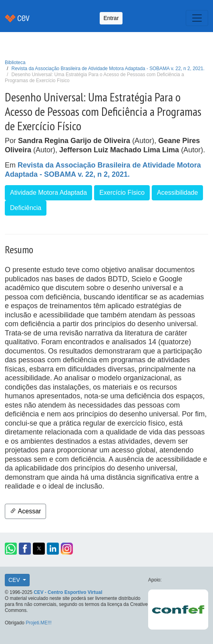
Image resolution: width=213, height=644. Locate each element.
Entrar (111, 18)
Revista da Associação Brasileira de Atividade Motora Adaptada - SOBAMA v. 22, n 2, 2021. (108, 69)
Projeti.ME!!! (39, 623)
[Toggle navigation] (197, 18)
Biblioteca (15, 63)
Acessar (25, 511)
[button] (11, 549)
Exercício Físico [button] (122, 193)
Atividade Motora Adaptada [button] (48, 193)
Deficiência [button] (26, 208)
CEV (15, 580)
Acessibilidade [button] (177, 193)
